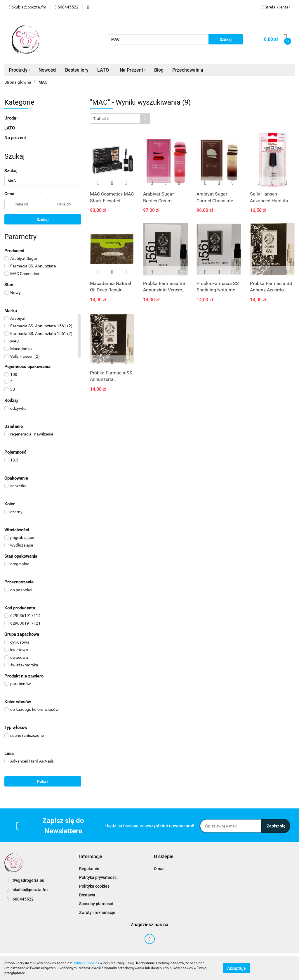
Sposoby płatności (96, 904)
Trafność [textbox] (101, 119)
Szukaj (43, 219)
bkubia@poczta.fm (30, 890)
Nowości (47, 70)
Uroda (11, 118)
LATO (104, 70)
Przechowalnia (188, 70)
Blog (159, 70)
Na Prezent (133, 70)
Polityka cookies (94, 886)
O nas (159, 869)
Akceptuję (237, 968)
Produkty (19, 70)
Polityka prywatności (98, 877)
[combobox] (120, 119)
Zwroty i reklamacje (97, 912)
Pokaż (43, 782)
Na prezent (15, 138)
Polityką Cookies (86, 963)
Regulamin (89, 869)
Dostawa (87, 895)
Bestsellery (77, 70)
